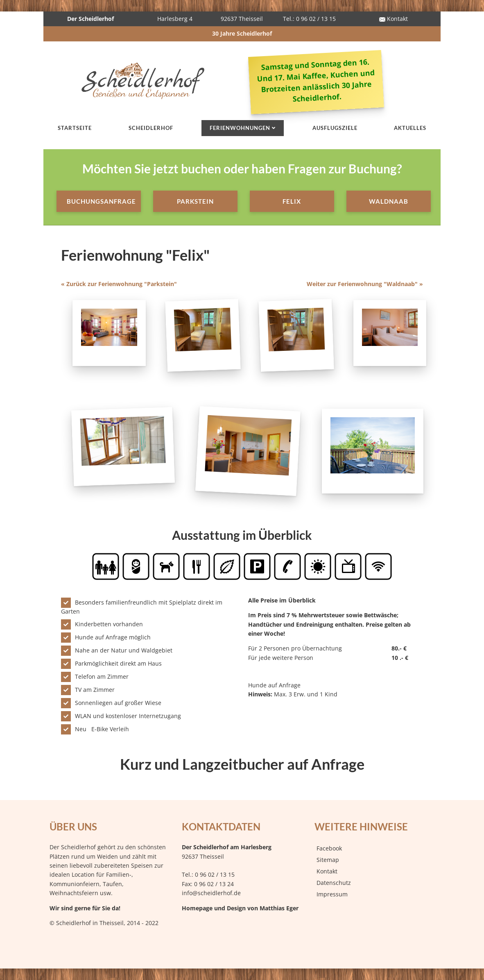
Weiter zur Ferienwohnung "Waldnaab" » (365, 284)
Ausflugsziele (335, 128)
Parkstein (195, 201)
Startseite (75, 128)
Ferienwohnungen (240, 128)
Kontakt (394, 19)
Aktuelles (410, 128)
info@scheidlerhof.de (211, 893)
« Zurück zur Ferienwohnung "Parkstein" (119, 284)
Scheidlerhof (151, 128)
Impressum (332, 894)
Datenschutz (334, 883)
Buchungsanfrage (101, 201)
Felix (292, 201)
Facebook (329, 848)
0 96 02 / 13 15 (215, 874)
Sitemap (328, 860)
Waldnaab (389, 201)
